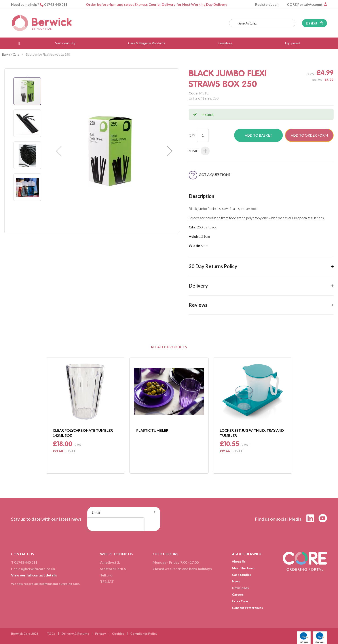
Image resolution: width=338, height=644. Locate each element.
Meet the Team (243, 568)
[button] (59, 151)
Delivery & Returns (75, 634)
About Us (239, 561)
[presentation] (116, 524)
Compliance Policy (144, 634)
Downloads (240, 588)
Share (199, 151)
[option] (85, 416)
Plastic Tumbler (152, 430)
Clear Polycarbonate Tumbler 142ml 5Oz (83, 433)
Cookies (118, 634)
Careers (238, 594)
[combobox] (262, 23)
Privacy (101, 634)
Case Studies (242, 575)
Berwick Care (11, 55)
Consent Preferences (247, 608)
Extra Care (240, 601)
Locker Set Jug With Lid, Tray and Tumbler (252, 433)
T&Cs (51, 634)
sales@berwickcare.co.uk (34, 569)
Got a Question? (210, 174)
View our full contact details (34, 575)
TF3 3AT (107, 581)
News (236, 581)
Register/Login (267, 4)
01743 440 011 (56, 4)
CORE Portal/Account (305, 4)
